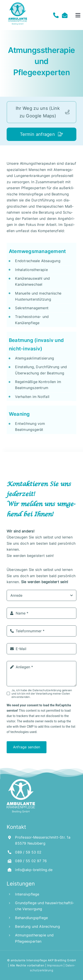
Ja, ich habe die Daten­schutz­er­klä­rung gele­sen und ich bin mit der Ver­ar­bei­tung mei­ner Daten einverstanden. (42, 694)
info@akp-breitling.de (34, 870)
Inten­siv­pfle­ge (27, 894)
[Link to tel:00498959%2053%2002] (55, 15)
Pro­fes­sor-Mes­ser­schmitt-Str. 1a (43, 837)
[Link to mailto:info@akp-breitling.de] (64, 15)
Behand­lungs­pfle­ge (31, 918)
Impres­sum (54, 965)
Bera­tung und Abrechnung (38, 926)
